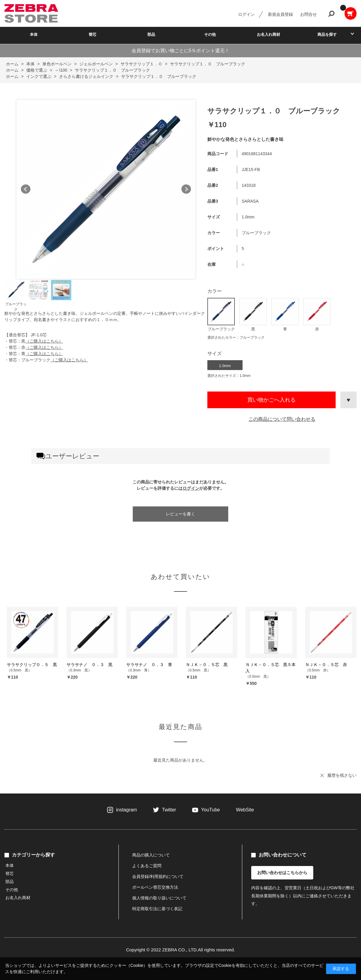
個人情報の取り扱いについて (159, 898)
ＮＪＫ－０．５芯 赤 (326, 665)
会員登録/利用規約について (158, 876)
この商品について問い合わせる (282, 419)
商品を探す (327, 34)
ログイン (246, 14)
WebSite (245, 810)
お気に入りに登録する (348, 400)
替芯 (92, 34)
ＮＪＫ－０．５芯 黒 (207, 665)
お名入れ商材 (269, 34)
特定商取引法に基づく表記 (157, 909)
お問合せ (308, 14)
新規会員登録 (280, 14)
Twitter (169, 810)
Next (186, 189)
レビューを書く (180, 514)
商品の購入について (151, 855)
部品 (151, 34)
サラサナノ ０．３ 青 (149, 665)
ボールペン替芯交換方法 (155, 887)
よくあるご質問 (147, 866)
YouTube (210, 810)
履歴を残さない (342, 775)
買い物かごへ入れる (271, 400)
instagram (126, 810)
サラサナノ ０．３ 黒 (90, 665)
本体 (34, 34)
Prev (26, 189)
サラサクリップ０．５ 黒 (32, 665)
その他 (210, 34)
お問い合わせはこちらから (282, 873)
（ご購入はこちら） (44, 341)
